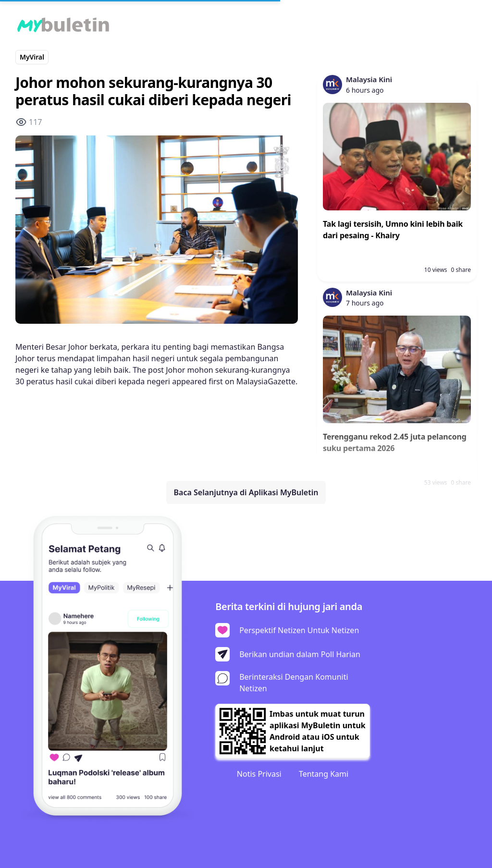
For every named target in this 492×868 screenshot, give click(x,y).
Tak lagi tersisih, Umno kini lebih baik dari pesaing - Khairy (393, 230)
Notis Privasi (259, 774)
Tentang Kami (324, 774)
